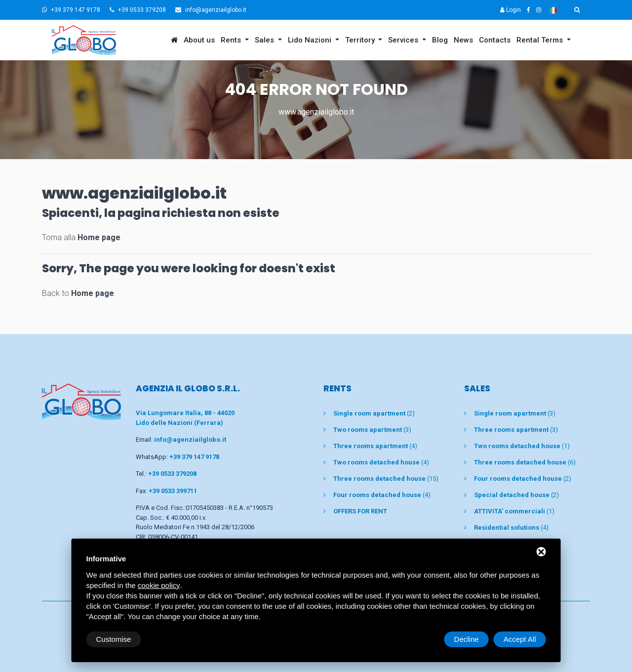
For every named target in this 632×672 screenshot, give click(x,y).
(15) (386, 479)
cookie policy (159, 585)
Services (404, 40)
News (463, 40)
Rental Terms (541, 40)
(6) (525, 462)
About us (199, 40)
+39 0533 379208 (138, 10)
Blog (440, 40)
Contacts (495, 40)
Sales (265, 40)
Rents (232, 40)
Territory (361, 40)
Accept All (520, 639)
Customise (114, 639)
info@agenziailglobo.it (211, 10)
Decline (467, 639)
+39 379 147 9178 (71, 10)
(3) (372, 430)
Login (511, 10)
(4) (375, 446)
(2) (374, 413)
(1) (522, 446)
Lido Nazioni (311, 40)
